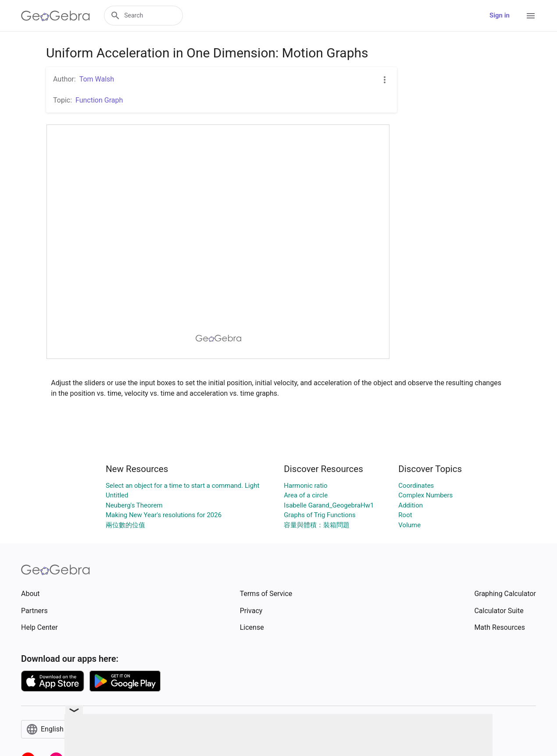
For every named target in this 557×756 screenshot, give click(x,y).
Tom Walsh (97, 79)
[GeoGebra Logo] (55, 16)
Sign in (500, 15)
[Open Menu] (531, 16)
